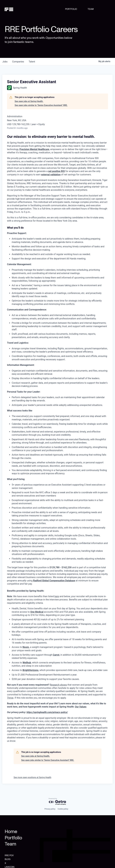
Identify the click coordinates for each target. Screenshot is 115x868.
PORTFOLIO (71, 9)
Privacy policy (50, 809)
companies (18, 62)
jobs (5, 62)
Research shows (58, 685)
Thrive (10, 698)
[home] (12, 9)
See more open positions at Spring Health (32, 777)
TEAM (91, 9)
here (57, 596)
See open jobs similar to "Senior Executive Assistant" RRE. (41, 105)
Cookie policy (63, 809)
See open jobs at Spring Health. (29, 101)
